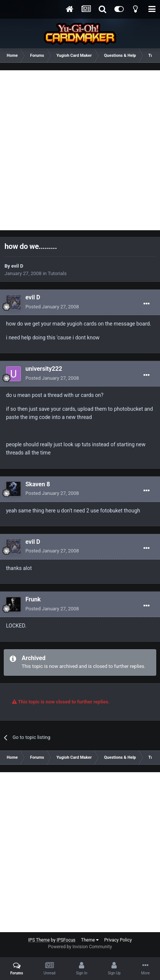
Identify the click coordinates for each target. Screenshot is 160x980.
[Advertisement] (80, 150)
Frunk (33, 599)
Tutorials (57, 273)
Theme (90, 940)
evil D (17, 266)
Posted (52, 307)
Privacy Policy (118, 940)
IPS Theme (39, 940)
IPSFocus (66, 940)
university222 (44, 369)
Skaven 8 (38, 484)
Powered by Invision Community (80, 947)
